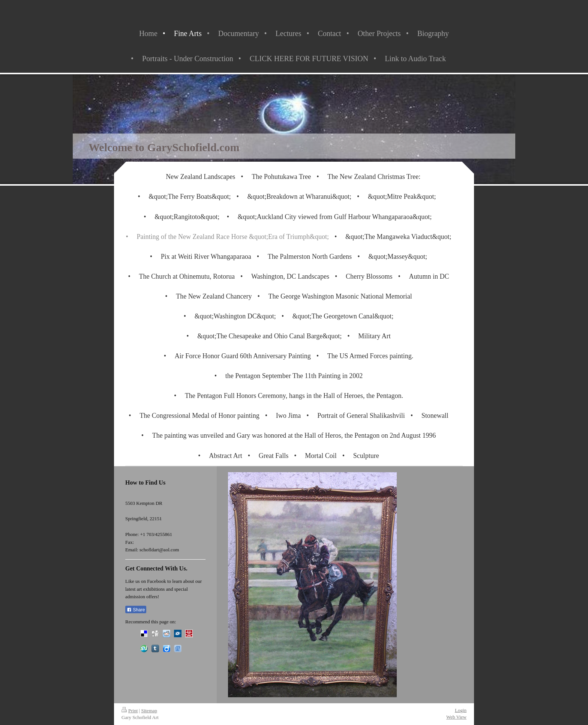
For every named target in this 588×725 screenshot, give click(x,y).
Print (130, 711)
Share (136, 610)
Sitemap (149, 711)
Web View (456, 717)
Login (461, 710)
